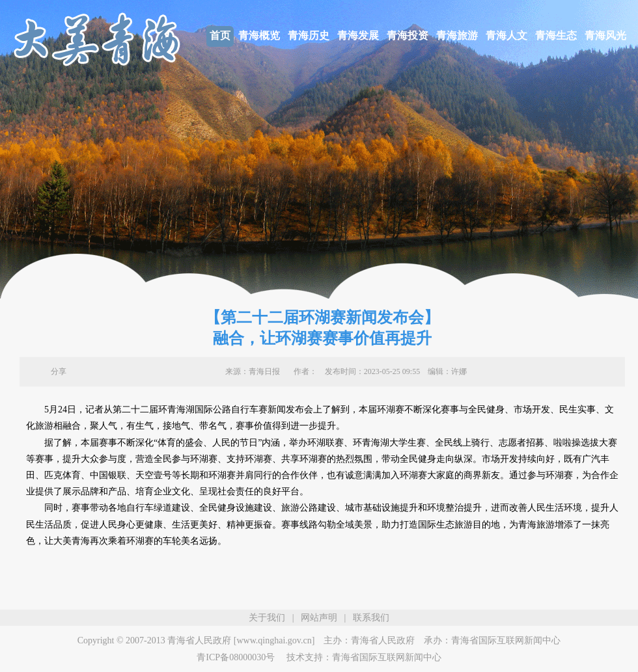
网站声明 (319, 618)
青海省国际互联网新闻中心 (506, 640)
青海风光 (605, 35)
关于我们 (267, 618)
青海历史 (309, 35)
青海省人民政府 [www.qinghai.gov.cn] (241, 640)
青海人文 (506, 35)
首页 (220, 35)
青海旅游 (457, 35)
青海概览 (259, 35)
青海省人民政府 (383, 640)
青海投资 (408, 35)
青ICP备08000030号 (236, 657)
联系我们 (371, 618)
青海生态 (556, 35)
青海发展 (358, 35)
